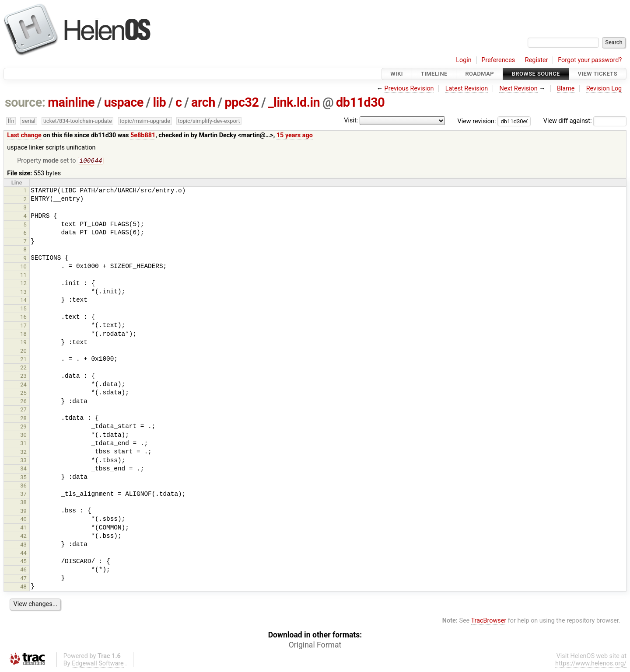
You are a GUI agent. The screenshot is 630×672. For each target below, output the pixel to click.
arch (203, 102)
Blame (566, 89)
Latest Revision (467, 89)
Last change (24, 135)
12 (23, 284)
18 (23, 335)
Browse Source (536, 74)
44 (23, 554)
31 (23, 444)
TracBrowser (489, 622)
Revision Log (604, 89)
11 (23, 276)
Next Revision (518, 89)
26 (23, 402)
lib (159, 102)
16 (23, 318)
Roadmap (479, 74)
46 (23, 570)
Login (464, 60)
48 (23, 587)
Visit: (351, 120)
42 (23, 537)
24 (23, 385)
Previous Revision (409, 89)
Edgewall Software (98, 664)
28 (23, 419)
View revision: (477, 121)
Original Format (315, 646)
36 (23, 486)
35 (23, 478)
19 (23, 343)
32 (23, 453)
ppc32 (242, 102)
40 (23, 520)
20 (23, 352)
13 (23, 293)
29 (23, 427)
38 (23, 503)
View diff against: (585, 121)
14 (23, 301)
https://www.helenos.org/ (591, 664)
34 (23, 469)
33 (23, 461)
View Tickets (598, 74)
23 (23, 377)
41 (23, 528)
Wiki (397, 74)
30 (23, 436)
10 (23, 267)
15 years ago (295, 135)
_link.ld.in (294, 102)
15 (23, 309)
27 (23, 410)
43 (23, 545)
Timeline (434, 74)
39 (23, 512)
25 (23, 394)
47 (23, 579)
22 (23, 368)
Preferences (498, 60)
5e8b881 (143, 135)
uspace (124, 102)
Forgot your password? (590, 60)
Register (537, 60)
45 (23, 562)
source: (25, 102)
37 (23, 495)
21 (23, 360)
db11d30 (360, 102)
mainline (71, 102)
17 (23, 326)
